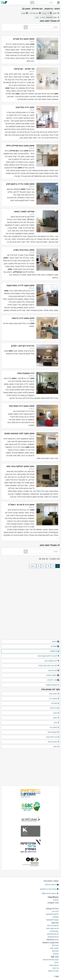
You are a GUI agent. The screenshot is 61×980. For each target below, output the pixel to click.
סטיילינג (55, 703)
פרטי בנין (55, 911)
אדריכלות (55, 708)
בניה (56, 723)
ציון (37, 17)
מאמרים (55, 646)
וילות (56, 747)
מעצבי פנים (54, 948)
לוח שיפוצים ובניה (52, 661)
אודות (57, 962)
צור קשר (55, 968)
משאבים (56, 917)
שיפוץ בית (55, 727)
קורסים (56, 900)
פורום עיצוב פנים (52, 928)
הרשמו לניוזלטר (52, 885)
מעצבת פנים (53, 732)
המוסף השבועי (53, 675)
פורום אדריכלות (53, 926)
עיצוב (56, 718)
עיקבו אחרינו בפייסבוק (49, 889)
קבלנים (56, 954)
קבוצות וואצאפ (53, 685)
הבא (33, 566)
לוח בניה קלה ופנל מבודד (49, 666)
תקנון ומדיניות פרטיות (51, 960)
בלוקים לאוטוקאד (52, 914)
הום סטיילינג (54, 931)
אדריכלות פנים (53, 737)
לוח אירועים (54, 671)
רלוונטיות (49, 17)
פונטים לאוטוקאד (52, 920)
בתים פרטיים (54, 742)
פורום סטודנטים (53, 934)
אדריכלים (55, 945)
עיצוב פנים (54, 694)
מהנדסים (55, 951)
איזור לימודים (53, 680)
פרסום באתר (54, 965)
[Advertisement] (31, 585)
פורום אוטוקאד (53, 937)
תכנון (56, 713)
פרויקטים (55, 651)
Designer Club (53, 903)
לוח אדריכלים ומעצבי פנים (49, 656)
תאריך (42, 17)
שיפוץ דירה (54, 699)
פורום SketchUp (53, 940)
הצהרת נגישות (53, 971)
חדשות (56, 642)
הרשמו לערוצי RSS (50, 893)
